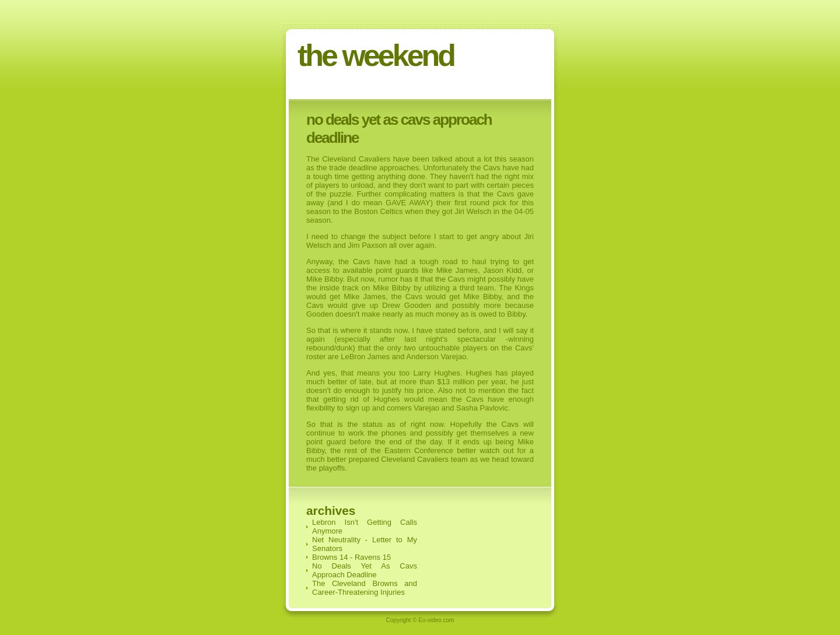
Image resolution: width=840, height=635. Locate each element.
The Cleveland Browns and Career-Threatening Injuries (365, 588)
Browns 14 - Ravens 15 (351, 557)
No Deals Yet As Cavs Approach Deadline (365, 570)
